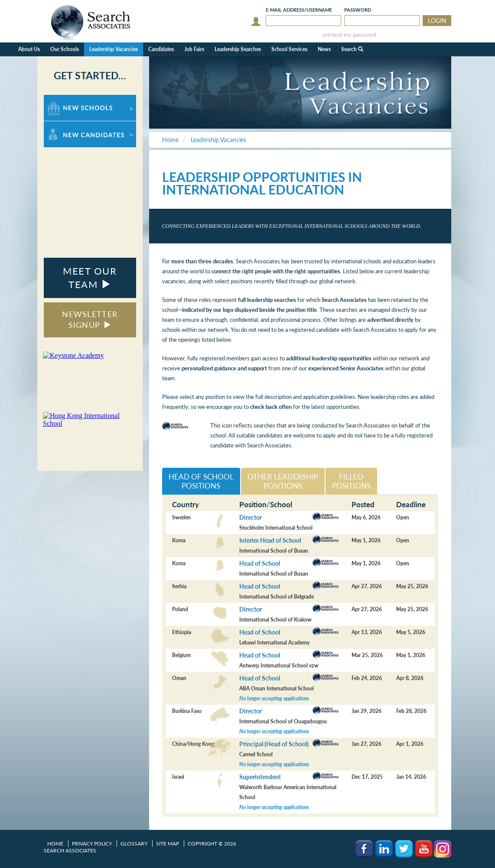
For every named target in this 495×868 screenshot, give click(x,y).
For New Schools (67, 99)
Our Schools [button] (65, 49)
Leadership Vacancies (114, 49)
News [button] (324, 49)
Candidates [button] (161, 49)
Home (55, 844)
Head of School (260, 563)
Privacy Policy (92, 844)
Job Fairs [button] (194, 49)
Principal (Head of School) (274, 744)
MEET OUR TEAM (90, 278)
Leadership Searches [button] (238, 49)
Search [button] (352, 49)
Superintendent (260, 777)
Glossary (134, 844)
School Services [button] (289, 49)
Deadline (411, 504)
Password (358, 10)
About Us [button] (29, 49)
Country (186, 504)
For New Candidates (71, 125)
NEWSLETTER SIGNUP (90, 320)
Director (251, 517)
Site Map (168, 844)
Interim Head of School (270, 540)
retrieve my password (349, 35)
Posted (363, 504)
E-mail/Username (299, 10)
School (281, 504)
